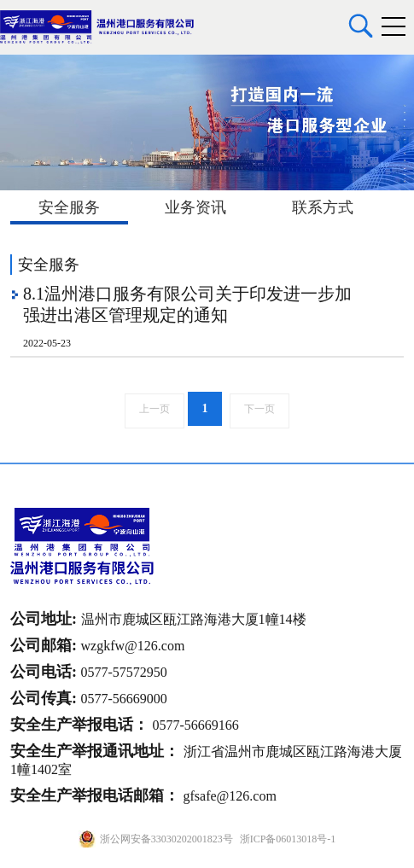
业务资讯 (195, 207)
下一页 (259, 409)
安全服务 (69, 207)
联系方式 (323, 207)
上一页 (155, 409)
